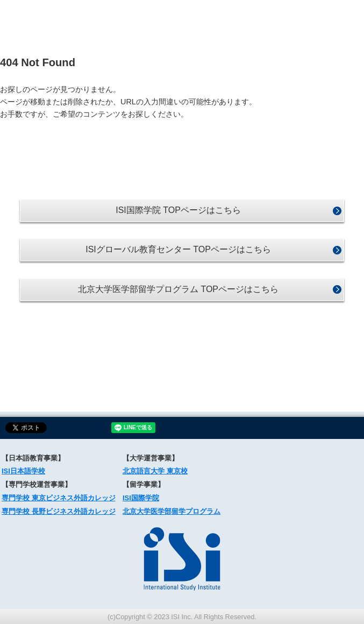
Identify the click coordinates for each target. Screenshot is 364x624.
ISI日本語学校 (23, 471)
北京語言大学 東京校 (155, 471)
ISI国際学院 (141, 498)
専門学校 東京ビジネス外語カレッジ (59, 498)
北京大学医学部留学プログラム (172, 511)
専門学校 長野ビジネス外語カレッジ (59, 511)
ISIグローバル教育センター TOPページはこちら (178, 249)
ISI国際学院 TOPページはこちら (178, 210)
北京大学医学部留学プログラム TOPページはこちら (178, 289)
